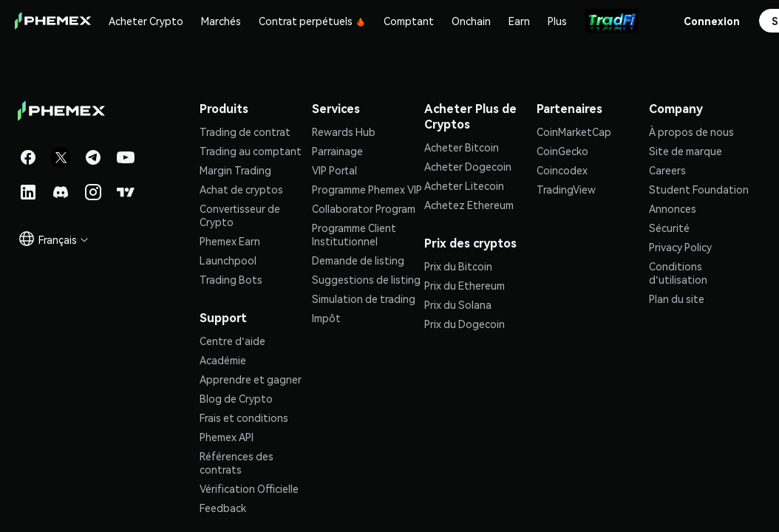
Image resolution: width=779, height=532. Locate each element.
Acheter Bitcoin (462, 147)
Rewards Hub (344, 132)
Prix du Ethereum (465, 285)
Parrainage (337, 151)
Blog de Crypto (236, 398)
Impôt (326, 318)
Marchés (221, 21)
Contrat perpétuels (312, 21)
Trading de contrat (245, 132)
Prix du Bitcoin (458, 266)
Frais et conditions (244, 417)
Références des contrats (237, 463)
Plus (557, 21)
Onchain (471, 21)
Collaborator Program (364, 208)
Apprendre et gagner (251, 379)
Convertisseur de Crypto (240, 215)
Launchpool (228, 260)
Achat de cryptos (241, 189)
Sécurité (669, 228)
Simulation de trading (364, 299)
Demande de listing (358, 260)
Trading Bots (231, 279)
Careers (667, 170)
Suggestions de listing (366, 279)
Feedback (223, 508)
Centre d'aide (232, 341)
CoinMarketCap (574, 132)
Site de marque (686, 151)
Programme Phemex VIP (367, 189)
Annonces (673, 208)
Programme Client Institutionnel (354, 234)
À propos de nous (691, 132)
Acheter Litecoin (464, 185)
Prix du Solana (458, 304)
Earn (519, 21)
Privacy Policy (680, 247)
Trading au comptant (251, 151)
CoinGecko (562, 151)
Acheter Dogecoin (468, 166)
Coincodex (562, 170)
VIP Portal (334, 170)
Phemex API (227, 437)
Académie (223, 360)
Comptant (409, 21)
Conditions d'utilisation (678, 273)
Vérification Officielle (249, 488)
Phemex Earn (230, 241)
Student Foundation (699, 189)
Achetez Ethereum (469, 205)
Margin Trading (235, 170)
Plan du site (677, 299)
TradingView (566, 189)
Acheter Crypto (146, 21)
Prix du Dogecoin (465, 324)
